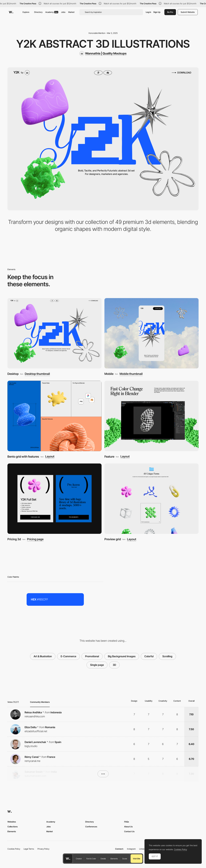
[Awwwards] (11, 12)
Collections (13, 827)
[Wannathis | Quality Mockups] (103, 54)
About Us (128, 827)
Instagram (131, 849)
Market (71, 12)
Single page (97, 665)
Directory (38, 12)
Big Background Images (122, 656)
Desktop (13, 374)
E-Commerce (68, 656)
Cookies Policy (14, 849)
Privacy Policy (43, 849)
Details (103, 859)
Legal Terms (29, 849)
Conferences (91, 827)
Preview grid (113, 539)
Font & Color (91, 859)
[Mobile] (151, 333)
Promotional (92, 656)
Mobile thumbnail (131, 374)
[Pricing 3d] (55, 499)
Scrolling (167, 656)
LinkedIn (143, 849)
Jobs (63, 12)
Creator (79, 859)
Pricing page (35, 539)
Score (125, 859)
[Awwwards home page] (68, 859)
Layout (50, 457)
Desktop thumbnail (37, 374)
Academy (52, 12)
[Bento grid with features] (55, 416)
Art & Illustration (43, 656)
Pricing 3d (14, 539)
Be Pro (170, 12)
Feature (109, 457)
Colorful (149, 656)
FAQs (127, 822)
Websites (12, 822)
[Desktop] (55, 333)
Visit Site (137, 859)
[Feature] (151, 416)
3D (114, 665)
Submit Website (188, 12)
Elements (114, 859)
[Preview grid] (151, 499)
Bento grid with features (23, 457)
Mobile (109, 374)
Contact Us (129, 831)
